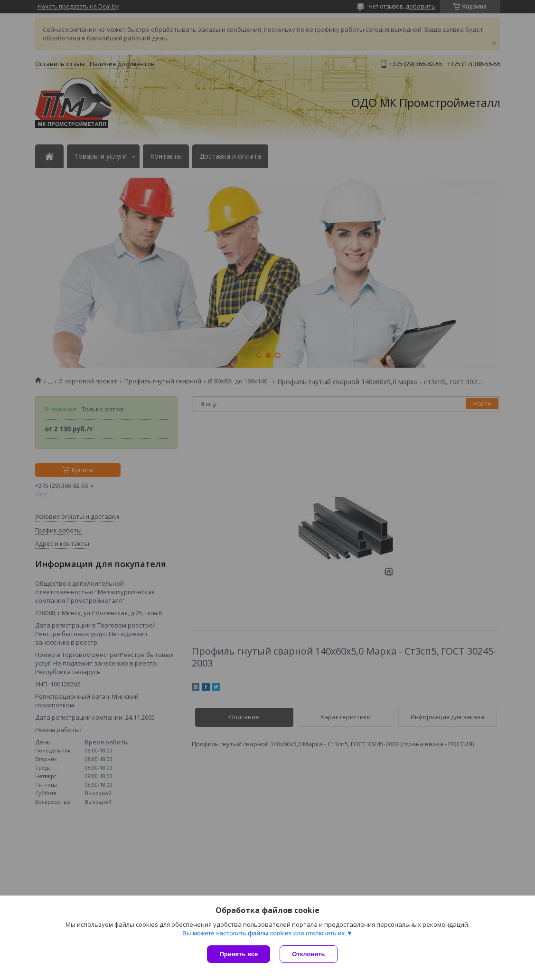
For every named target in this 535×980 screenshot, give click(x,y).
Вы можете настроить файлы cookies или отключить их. (264, 933)
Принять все (239, 954)
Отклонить (308, 954)
